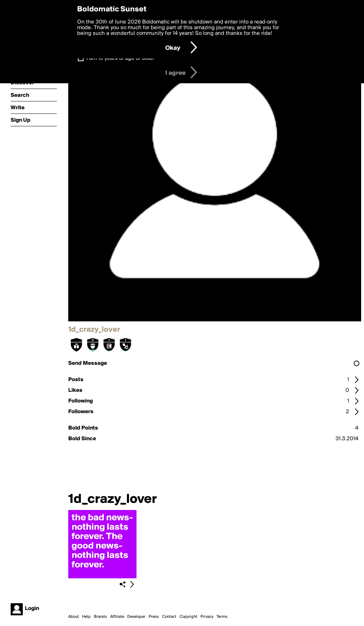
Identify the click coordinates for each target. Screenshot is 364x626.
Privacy (207, 617)
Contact (169, 617)
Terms (222, 617)
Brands (100, 617)
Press (154, 617)
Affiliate (117, 617)
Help (86, 617)
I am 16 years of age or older (120, 58)
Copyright (188, 617)
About (74, 617)
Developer (136, 617)
